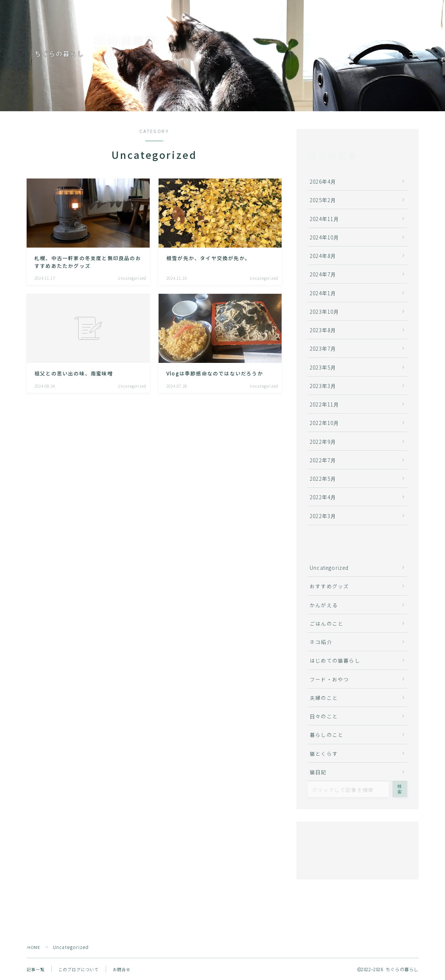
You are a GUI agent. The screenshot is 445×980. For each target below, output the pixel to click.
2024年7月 (323, 274)
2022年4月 (323, 497)
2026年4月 (323, 181)
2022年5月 (323, 479)
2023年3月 (323, 386)
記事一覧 (36, 969)
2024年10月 (325, 237)
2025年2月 (323, 200)
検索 (400, 789)
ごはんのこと (327, 623)
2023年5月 (323, 367)
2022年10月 (325, 423)
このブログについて (82, 969)
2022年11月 (325, 404)
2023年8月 (323, 330)
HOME (35, 947)
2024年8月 (323, 256)
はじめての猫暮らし (335, 660)
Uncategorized (329, 568)
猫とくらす (324, 753)
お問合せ (127, 969)
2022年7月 (323, 460)
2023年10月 (325, 312)
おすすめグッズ (329, 586)
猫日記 (318, 772)
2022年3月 (323, 516)
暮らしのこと (327, 735)
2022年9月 (323, 442)
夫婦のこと (324, 698)
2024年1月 (323, 293)
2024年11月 (325, 219)
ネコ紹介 (321, 642)
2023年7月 (323, 348)
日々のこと (324, 716)
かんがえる (324, 605)
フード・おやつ (329, 679)
